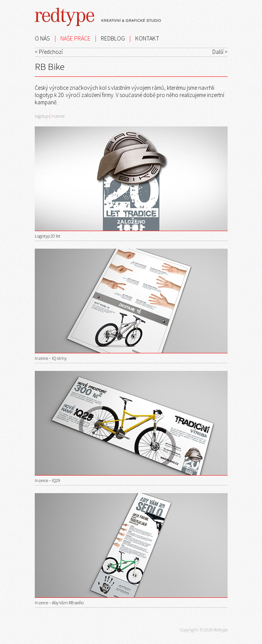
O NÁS (42, 38)
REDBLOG (113, 38)
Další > (220, 52)
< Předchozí (49, 52)
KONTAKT (147, 38)
